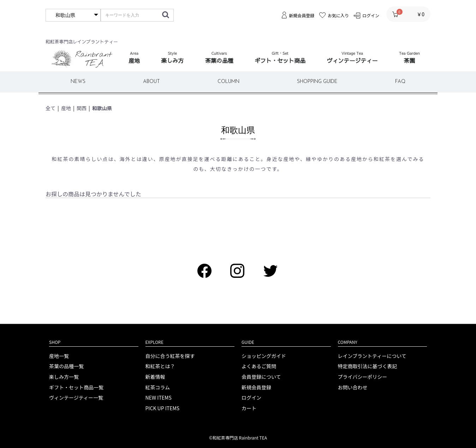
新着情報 (155, 377)
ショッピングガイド (264, 356)
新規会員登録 (256, 387)
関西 (82, 108)
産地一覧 (59, 356)
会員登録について (261, 377)
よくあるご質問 (259, 366)
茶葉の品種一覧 (66, 366)
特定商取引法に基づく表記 (368, 366)
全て (50, 108)
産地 (66, 108)
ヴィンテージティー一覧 (76, 398)
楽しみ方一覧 (64, 377)
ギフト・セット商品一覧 (76, 387)
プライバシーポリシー (363, 377)
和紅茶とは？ (160, 366)
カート (249, 408)
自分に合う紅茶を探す (170, 356)
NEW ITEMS (159, 398)
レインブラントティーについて (372, 356)
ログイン (251, 398)
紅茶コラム (158, 387)
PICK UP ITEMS (163, 408)
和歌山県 (102, 108)
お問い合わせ (353, 387)
